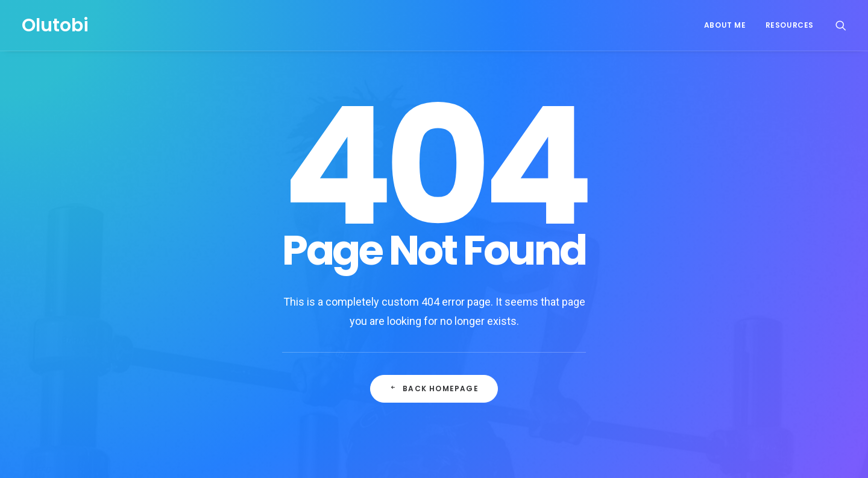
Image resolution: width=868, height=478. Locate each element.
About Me (725, 25)
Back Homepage (434, 367)
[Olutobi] (55, 25)
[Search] (841, 25)
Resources (790, 25)
